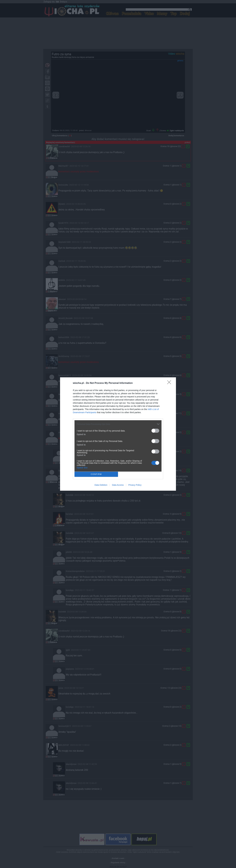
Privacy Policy (135, 485)
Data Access (118, 485)
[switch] (155, 431)
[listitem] (118, 424)
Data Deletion (101, 485)
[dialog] (118, 434)
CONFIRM (96, 474)
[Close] (170, 383)
